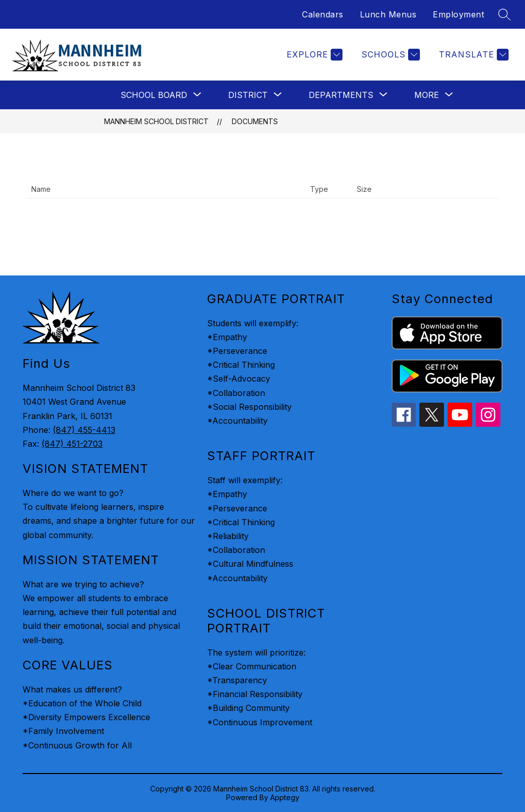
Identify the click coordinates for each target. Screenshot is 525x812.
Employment (458, 14)
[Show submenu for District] (248, 95)
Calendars (323, 14)
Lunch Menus (388, 14)
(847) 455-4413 (84, 430)
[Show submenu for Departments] (341, 95)
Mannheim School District (156, 121)
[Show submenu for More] (427, 95)
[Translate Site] (472, 55)
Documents (255, 121)
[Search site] (504, 14)
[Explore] (313, 55)
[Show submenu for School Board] (154, 95)
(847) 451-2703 (72, 444)
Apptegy (285, 797)
